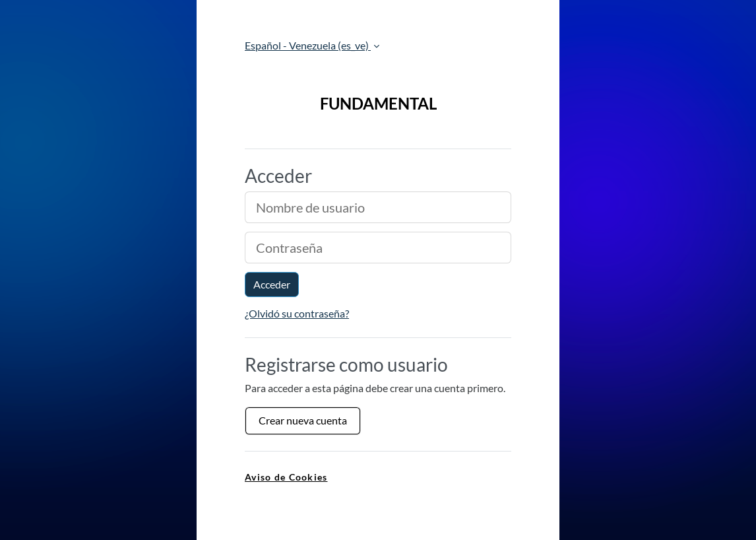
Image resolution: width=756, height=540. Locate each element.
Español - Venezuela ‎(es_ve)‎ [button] (308, 45)
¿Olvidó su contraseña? (297, 313)
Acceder (272, 284)
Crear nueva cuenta (303, 420)
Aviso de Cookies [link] (286, 477)
